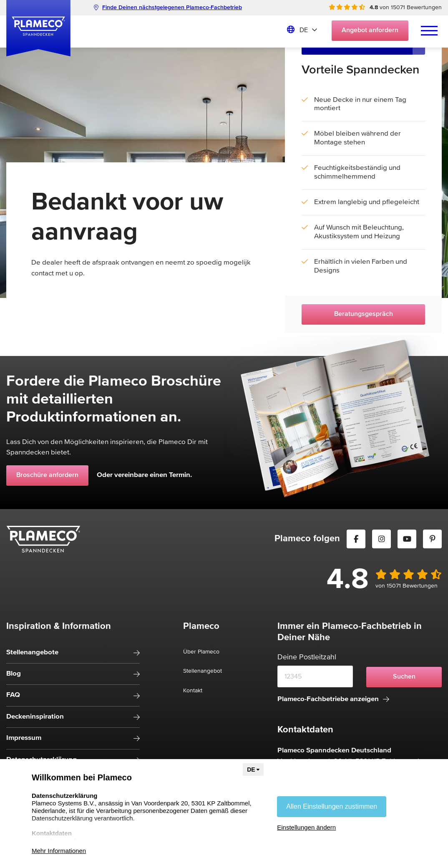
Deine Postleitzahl (307, 657)
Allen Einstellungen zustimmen (332, 806)
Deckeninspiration (35, 717)
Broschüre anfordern (47, 475)
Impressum (24, 738)
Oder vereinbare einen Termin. (144, 475)
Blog (14, 674)
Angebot (370, 30)
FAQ (13, 695)
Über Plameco (201, 652)
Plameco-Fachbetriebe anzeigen (333, 699)
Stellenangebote (32, 652)
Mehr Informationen (59, 851)
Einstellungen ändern (306, 827)
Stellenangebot (203, 671)
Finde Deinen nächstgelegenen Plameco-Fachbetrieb (168, 8)
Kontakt (193, 691)
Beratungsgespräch (364, 314)
